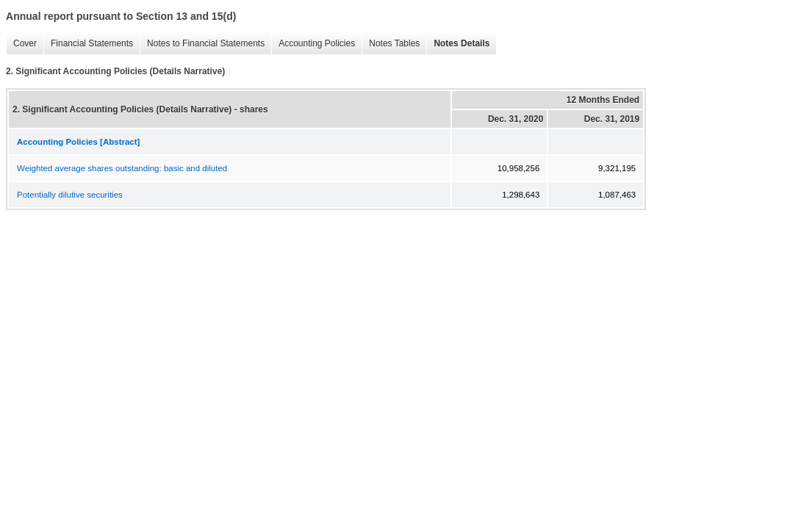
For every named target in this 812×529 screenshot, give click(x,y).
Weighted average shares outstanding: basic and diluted (122, 168)
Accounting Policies (313, 44)
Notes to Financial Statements (202, 44)
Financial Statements (88, 44)
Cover (21, 44)
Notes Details (458, 44)
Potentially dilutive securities (70, 195)
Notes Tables (391, 44)
